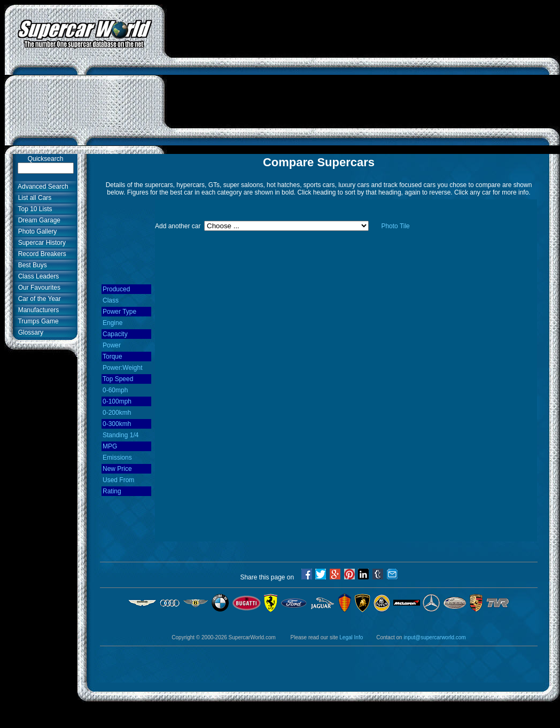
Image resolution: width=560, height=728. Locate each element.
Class (111, 300)
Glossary (29, 332)
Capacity (115, 334)
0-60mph (115, 390)
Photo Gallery (36, 231)
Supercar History (40, 243)
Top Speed (118, 379)
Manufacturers (37, 310)
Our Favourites (37, 288)
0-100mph (117, 401)
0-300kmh (117, 424)
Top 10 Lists (33, 209)
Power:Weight (122, 368)
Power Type (119, 312)
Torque (112, 357)
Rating (112, 491)
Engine (112, 323)
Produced (116, 289)
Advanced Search (41, 187)
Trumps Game (37, 321)
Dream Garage (37, 220)
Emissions (117, 458)
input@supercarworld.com (434, 637)
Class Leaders (37, 276)
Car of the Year (38, 299)
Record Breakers (40, 254)
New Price (117, 469)
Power (112, 345)
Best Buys (31, 265)
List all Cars (33, 198)
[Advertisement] (362, 79)
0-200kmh (117, 413)
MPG (110, 446)
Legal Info (351, 637)
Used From (118, 480)
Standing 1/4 (120, 435)
